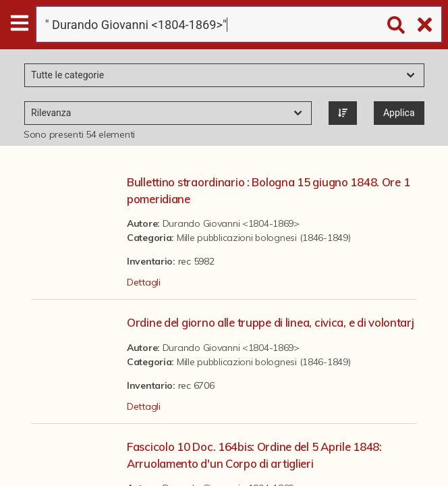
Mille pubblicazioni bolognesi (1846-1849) (264, 238)
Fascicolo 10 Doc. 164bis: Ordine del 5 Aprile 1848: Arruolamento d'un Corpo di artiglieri (254, 455)
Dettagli (144, 282)
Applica (399, 113)
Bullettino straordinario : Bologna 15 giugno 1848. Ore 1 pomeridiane (268, 190)
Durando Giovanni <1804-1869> (231, 223)
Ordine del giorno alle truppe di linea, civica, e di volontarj (271, 322)
